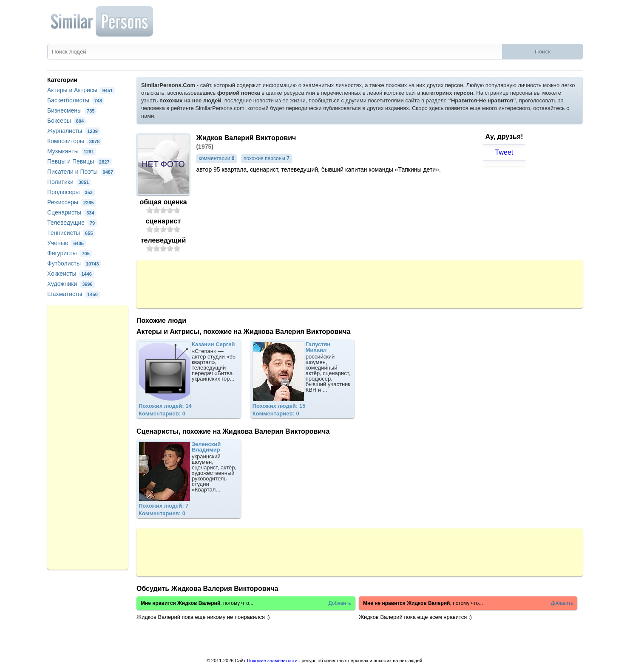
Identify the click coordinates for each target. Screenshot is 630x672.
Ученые (67, 243)
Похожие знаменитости (272, 661)
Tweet (504, 152)
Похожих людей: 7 (164, 506)
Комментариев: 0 (162, 414)
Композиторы (74, 141)
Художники (71, 284)
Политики (69, 182)
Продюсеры (71, 192)
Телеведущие (72, 223)
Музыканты (72, 151)
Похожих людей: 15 (279, 406)
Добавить (339, 603)
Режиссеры (72, 202)
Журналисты (74, 131)
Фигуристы (70, 253)
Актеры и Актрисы (81, 90)
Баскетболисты (76, 100)
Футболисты (74, 263)
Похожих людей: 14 (165, 406)
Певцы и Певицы (79, 161)
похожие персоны (267, 158)
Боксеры (67, 121)
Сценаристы (72, 212)
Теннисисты (71, 233)
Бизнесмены (72, 110)
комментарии (216, 158)
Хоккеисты (71, 274)
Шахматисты (74, 294)
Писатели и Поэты (81, 172)
